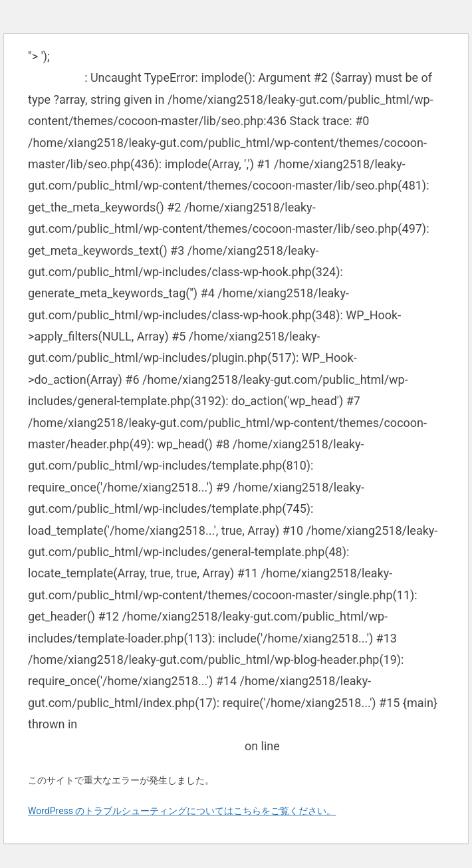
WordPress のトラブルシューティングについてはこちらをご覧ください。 (182, 811)
